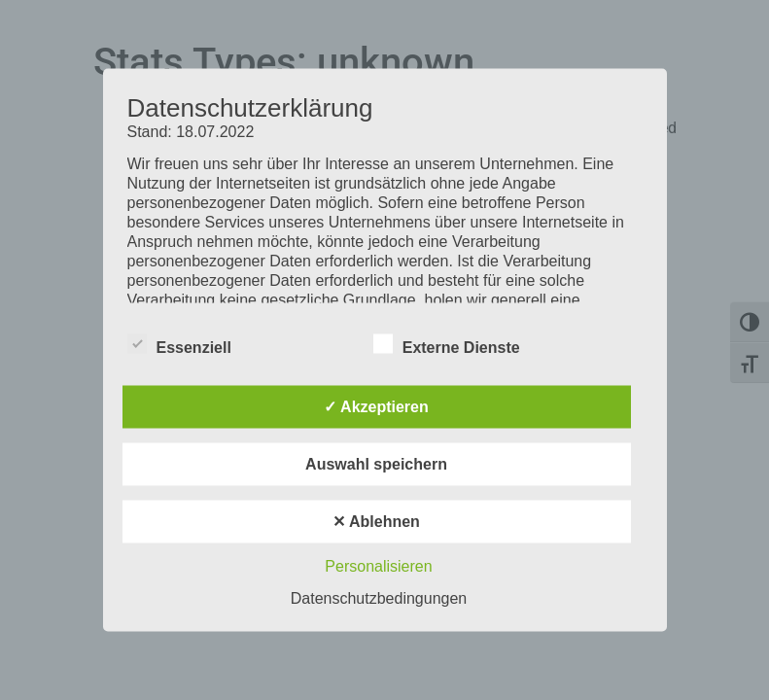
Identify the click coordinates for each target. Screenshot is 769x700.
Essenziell (179, 344)
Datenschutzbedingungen (379, 598)
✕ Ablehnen (376, 522)
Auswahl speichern (376, 464)
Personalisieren (378, 566)
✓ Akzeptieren (376, 407)
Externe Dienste (447, 344)
